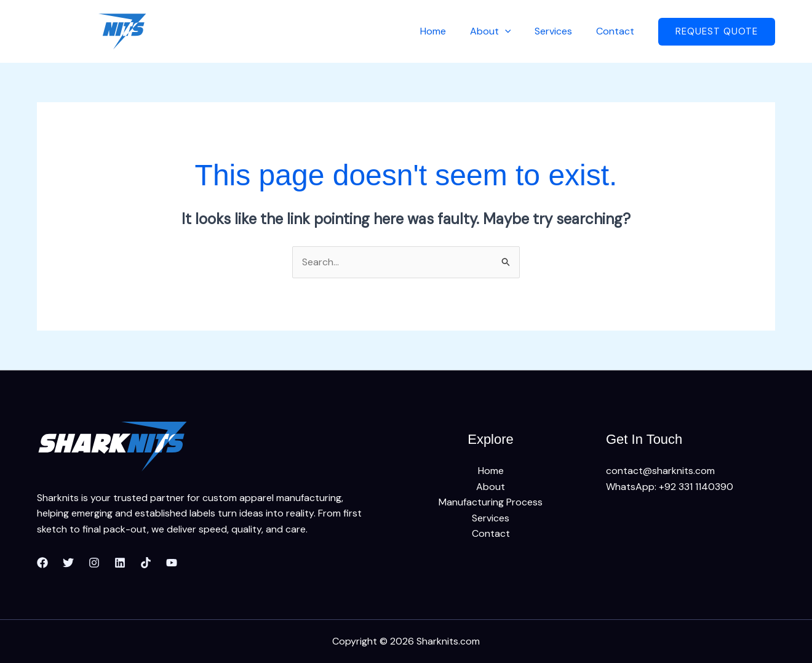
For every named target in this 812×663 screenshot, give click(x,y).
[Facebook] (42, 563)
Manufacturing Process (491, 502)
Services (559, 31)
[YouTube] (172, 563)
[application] (515, 31)
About (500, 31)
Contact (617, 31)
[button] (717, 32)
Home (447, 31)
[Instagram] (94, 563)
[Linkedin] (120, 563)
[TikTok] (146, 563)
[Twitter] (68, 563)
